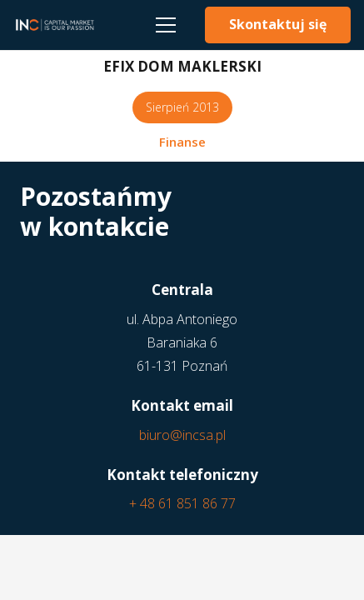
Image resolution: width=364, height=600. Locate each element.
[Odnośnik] (54, 25)
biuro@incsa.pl (182, 435)
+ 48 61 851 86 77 (182, 503)
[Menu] (166, 25)
